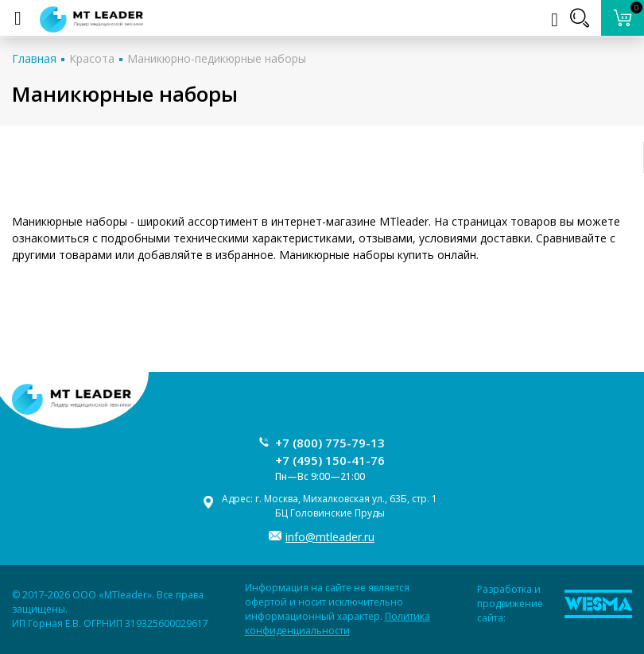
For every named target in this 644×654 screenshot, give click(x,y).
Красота (92, 58)
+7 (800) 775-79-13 (330, 443)
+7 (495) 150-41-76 (330, 460)
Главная (34, 58)
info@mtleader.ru (330, 537)
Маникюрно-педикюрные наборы (217, 58)
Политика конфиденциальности (338, 623)
